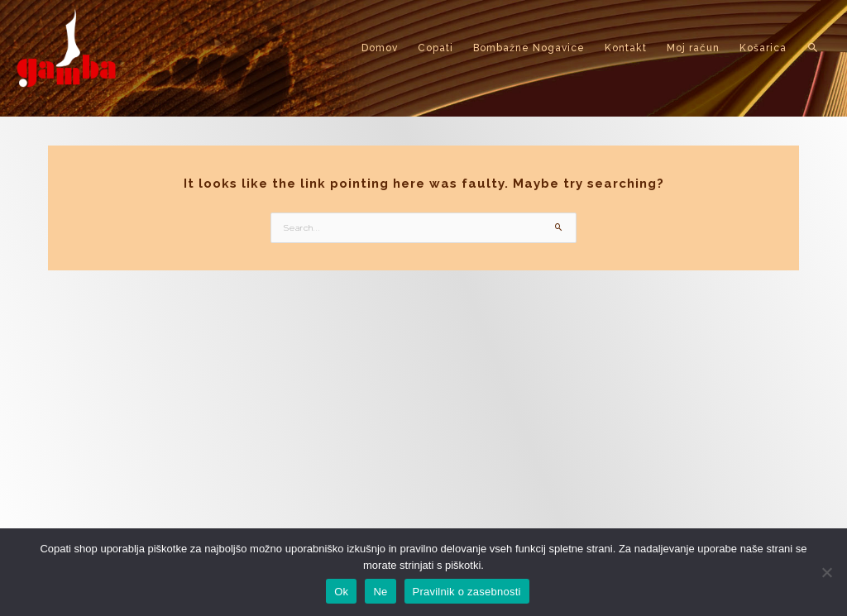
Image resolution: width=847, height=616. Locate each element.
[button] (814, 48)
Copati (435, 48)
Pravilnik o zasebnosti (467, 592)
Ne (380, 592)
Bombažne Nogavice (529, 48)
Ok (341, 592)
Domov (380, 48)
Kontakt (626, 48)
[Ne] (826, 572)
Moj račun (693, 48)
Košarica (763, 48)
